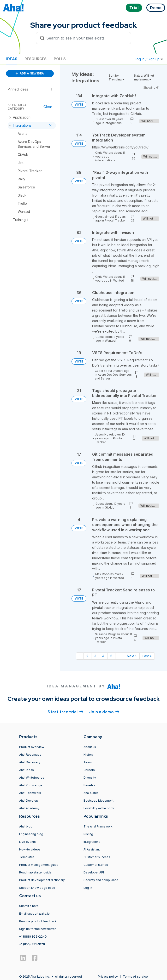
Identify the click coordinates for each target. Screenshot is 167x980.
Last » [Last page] (147, 656)
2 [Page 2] (87, 656)
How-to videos (30, 849)
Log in (88, 888)
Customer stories (96, 865)
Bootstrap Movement (98, 801)
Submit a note (29, 906)
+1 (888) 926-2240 (33, 937)
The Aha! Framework (98, 826)
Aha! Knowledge (31, 785)
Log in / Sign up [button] (149, 59)
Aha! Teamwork (30, 793)
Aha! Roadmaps (30, 755)
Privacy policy (108, 977)
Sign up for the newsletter (37, 929)
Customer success (97, 857)
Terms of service (135, 977)
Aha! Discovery (30, 762)
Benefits (89, 785)
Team (88, 762)
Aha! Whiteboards (32, 778)
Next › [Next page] (132, 656)
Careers (89, 770)
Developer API (94, 872)
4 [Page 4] (103, 656)
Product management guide (39, 865)
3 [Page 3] (95, 656)
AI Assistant (92, 849)
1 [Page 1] (80, 656)
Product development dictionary (42, 880)
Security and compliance (101, 880)
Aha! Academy (29, 808)
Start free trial (66, 712)
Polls (60, 59)
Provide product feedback (38, 921)
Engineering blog (31, 834)
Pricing (88, 834)
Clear (48, 107)
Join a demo (104, 712)
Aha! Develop (29, 801)
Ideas (12, 59)
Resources (36, 59)
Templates (27, 857)
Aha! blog (26, 826)
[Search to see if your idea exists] (86, 38)
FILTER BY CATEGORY (17, 107)
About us (90, 747)
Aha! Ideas (27, 770)
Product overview (32, 747)
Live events (27, 842)
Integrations (113, 123)
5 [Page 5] (111, 656)
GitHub (110, 507)
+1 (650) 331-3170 (32, 944)
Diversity (90, 778)
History (89, 755)
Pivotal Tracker (115, 220)
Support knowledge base (37, 888)
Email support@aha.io (34, 914)
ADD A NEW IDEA (30, 73)
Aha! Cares (91, 793)
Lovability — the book (99, 808)
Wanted (119, 280)
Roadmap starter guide (35, 872)
